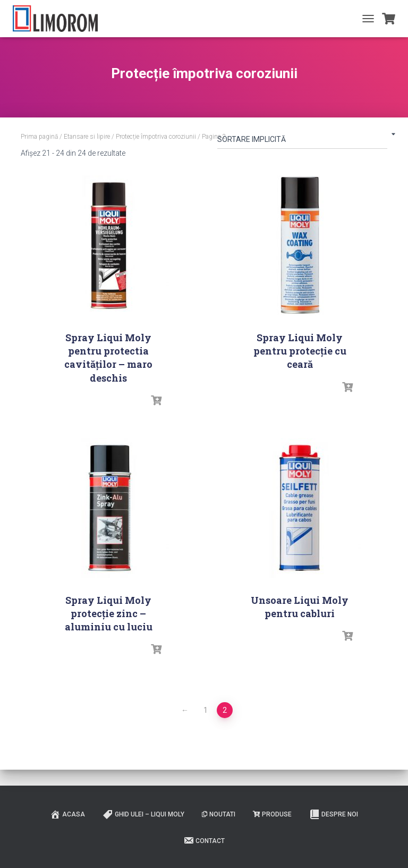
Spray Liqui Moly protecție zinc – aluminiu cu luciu (109, 613)
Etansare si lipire (87, 137)
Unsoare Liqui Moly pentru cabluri (300, 607)
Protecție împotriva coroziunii (156, 137)
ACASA (67, 814)
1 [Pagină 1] (206, 710)
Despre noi (334, 814)
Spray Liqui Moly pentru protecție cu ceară (300, 351)
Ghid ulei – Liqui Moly (143, 814)
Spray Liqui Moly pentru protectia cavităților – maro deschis (108, 358)
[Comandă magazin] (302, 141)
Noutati (219, 814)
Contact (204, 840)
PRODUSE (272, 814)
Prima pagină (39, 137)
